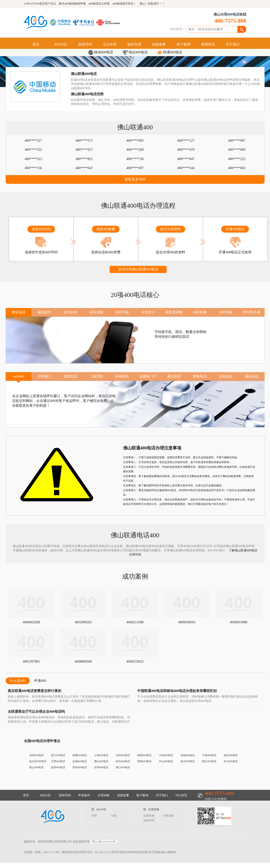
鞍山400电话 (36, 767)
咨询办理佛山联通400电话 (138, 269)
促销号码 (85, 44)
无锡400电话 (188, 755)
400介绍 (60, 44)
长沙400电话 (231, 761)
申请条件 (84, 795)
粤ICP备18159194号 (104, 842)
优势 (94, 816)
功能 (114, 816)
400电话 (117, 4)
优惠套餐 (159, 44)
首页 (36, 44)
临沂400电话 (188, 761)
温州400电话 (58, 767)
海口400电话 (123, 767)
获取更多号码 (135, 179)
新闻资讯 (208, 44)
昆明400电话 (144, 761)
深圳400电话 (36, 755)
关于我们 (233, 44)
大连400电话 (166, 755)
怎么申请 (110, 44)
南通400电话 (80, 755)
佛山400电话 (101, 761)
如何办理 (134, 44)
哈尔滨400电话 (38, 761)
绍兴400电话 (123, 761)
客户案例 (183, 44)
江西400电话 (58, 761)
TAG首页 (181, 795)
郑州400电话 (80, 767)
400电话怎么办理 (99, 4)
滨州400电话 (101, 767)
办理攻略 (104, 795)
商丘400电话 (209, 761)
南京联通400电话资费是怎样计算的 (35, 691)
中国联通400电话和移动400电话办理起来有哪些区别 (177, 691)
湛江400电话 (58, 755)
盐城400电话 (80, 761)
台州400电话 (123, 755)
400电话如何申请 (75, 4)
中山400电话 (166, 761)
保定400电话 (231, 755)
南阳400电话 (144, 755)
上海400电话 (101, 755)
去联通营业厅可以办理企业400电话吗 (36, 712)
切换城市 (153, 4)
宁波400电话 (209, 755)
